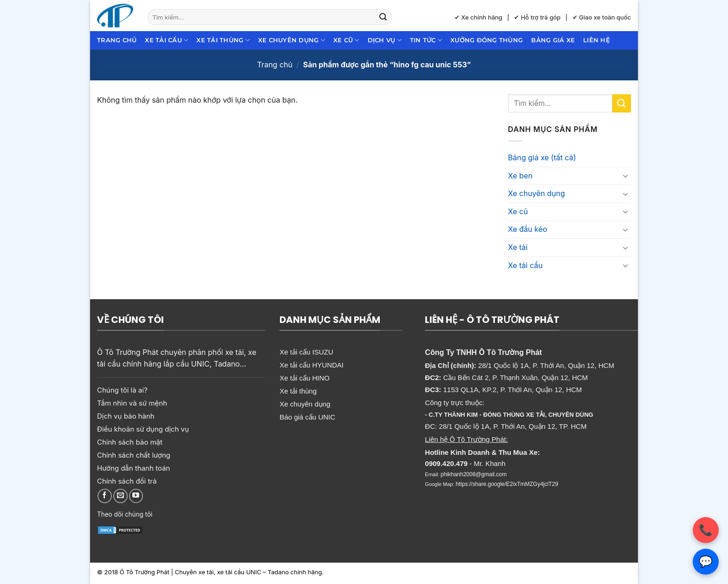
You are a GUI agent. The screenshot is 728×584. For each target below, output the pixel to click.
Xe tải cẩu (166, 40)
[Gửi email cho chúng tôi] (120, 496)
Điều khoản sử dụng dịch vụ (143, 429)
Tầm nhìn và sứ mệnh (132, 403)
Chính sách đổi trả (127, 481)
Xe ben (520, 176)
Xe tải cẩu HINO (305, 378)
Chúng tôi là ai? (122, 390)
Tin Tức (426, 40)
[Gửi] (383, 17)
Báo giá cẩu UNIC (307, 417)
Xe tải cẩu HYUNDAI (312, 365)
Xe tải (518, 247)
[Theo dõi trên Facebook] (105, 496)
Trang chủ (117, 40)
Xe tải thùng (223, 40)
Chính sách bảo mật (130, 442)
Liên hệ (597, 40)
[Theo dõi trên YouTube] (136, 496)
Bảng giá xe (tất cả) (542, 157)
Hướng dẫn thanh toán (133, 468)
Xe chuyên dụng (292, 40)
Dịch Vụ (385, 40)
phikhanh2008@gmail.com (474, 474)
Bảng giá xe (553, 40)
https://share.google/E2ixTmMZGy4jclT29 (507, 484)
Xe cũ (346, 40)
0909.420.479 (446, 463)
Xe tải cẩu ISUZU (306, 352)
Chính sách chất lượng (134, 455)
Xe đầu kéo (527, 229)
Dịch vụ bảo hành (126, 416)
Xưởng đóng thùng (487, 40)
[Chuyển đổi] (625, 176)
